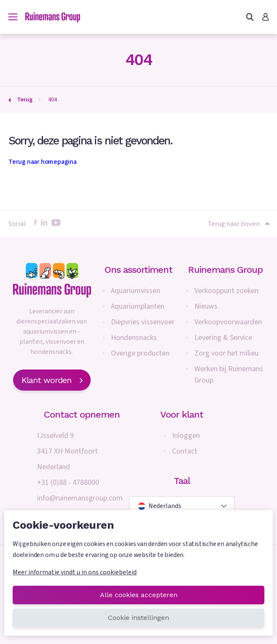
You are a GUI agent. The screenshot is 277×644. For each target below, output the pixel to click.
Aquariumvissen (136, 291)
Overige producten (140, 353)
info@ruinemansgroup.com (80, 498)
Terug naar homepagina (43, 162)
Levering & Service (223, 338)
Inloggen (186, 436)
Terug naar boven (238, 224)
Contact (185, 451)
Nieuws (206, 306)
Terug (25, 99)
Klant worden (52, 380)
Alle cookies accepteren (139, 595)
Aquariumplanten (138, 306)
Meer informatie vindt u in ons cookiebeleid (75, 572)
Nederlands (160, 506)
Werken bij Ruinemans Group (229, 375)
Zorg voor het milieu (226, 353)
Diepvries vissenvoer (143, 322)
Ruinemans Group (225, 270)
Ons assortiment (138, 270)
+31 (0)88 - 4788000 (68, 482)
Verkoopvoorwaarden (228, 322)
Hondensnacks (134, 338)
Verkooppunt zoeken (226, 291)
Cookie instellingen (138, 618)
